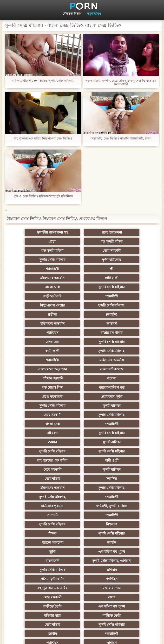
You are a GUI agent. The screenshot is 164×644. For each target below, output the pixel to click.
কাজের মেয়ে (35, 588)
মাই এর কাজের (129, 506)
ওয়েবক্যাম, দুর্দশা (82, 342)
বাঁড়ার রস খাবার (129, 296)
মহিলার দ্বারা (35, 488)
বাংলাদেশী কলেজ (82, 324)
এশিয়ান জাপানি (129, 324)
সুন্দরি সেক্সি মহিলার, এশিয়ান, (82, 451)
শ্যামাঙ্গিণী (129, 251)
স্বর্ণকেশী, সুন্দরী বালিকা (82, 415)
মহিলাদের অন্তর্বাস (82, 260)
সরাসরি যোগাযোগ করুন (35, 552)
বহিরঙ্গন (129, 360)
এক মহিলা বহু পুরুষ (129, 442)
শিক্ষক (35, 433)
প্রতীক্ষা (35, 287)
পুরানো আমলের (129, 433)
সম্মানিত (82, 397)
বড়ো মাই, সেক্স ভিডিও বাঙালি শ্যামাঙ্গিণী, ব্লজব (121, 138)
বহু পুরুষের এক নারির (129, 378)
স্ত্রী (35, 260)
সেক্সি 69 (35, 542)
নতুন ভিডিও (94, 14)
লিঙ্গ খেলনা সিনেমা (82, 570)
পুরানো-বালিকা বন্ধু (129, 333)
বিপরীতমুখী (129, 570)
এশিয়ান (35, 460)
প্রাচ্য (129, 232)
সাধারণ (82, 506)
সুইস (129, 533)
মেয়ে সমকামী (129, 241)
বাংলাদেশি (35, 451)
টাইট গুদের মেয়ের (82, 278)
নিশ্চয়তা (129, 424)
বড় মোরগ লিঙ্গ (82, 333)
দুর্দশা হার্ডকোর (82, 251)
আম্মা (35, 479)
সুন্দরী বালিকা (35, 351)
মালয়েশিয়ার (35, 533)
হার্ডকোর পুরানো (35, 415)
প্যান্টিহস (82, 296)
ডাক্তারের (35, 305)
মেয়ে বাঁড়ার (35, 397)
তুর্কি (82, 442)
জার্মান (82, 369)
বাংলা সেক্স (35, 269)
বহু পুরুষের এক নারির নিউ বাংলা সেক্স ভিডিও (43, 138)
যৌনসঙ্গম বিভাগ (72, 14)
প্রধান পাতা (88, 637)
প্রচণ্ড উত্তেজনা (82, 232)
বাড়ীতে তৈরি (129, 269)
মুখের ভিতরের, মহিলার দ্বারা (35, 570)
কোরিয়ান (35, 561)
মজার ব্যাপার (82, 469)
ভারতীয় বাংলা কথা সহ (35, 232)
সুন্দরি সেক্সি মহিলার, (129, 278)
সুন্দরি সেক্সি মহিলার (35, 251)
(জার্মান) (82, 287)
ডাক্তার (129, 579)
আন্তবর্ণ (35, 296)
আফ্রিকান (35, 579)
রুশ (82, 561)
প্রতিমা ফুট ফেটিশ (82, 460)
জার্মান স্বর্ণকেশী (82, 515)
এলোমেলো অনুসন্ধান (35, 324)
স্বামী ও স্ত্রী (129, 260)
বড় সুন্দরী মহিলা (35, 241)
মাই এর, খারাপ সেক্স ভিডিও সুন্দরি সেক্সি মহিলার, (43, 81)
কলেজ (35, 333)
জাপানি (129, 415)
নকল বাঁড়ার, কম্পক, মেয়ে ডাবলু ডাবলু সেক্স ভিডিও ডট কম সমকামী (121, 82)
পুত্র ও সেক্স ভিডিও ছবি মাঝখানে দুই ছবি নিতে (43, 196)
